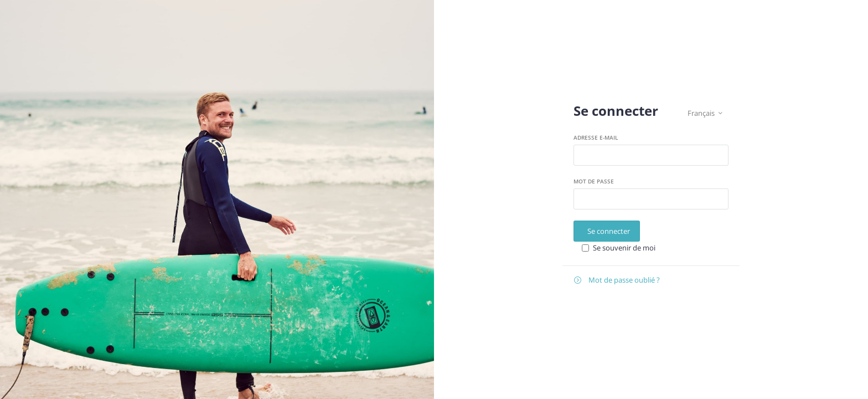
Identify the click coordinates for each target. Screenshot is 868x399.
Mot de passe (594, 181)
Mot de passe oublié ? (617, 280)
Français (705, 113)
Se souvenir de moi (624, 248)
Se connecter (609, 231)
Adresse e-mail (596, 137)
